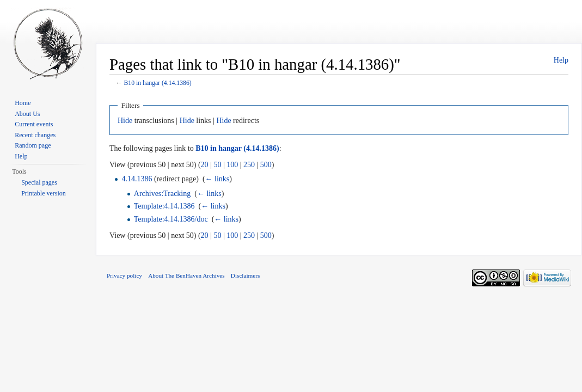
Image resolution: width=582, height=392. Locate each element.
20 (205, 165)
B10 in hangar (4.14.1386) (157, 83)
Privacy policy (124, 275)
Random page (33, 145)
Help (561, 60)
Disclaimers (245, 275)
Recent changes (35, 135)
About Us (27, 114)
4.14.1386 (137, 179)
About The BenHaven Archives (186, 275)
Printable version (44, 193)
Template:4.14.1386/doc (171, 219)
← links (218, 179)
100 (232, 165)
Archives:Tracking (162, 194)
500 (266, 165)
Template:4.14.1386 (164, 206)
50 (217, 165)
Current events (34, 124)
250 (249, 165)
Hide (125, 121)
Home (23, 103)
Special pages (39, 182)
